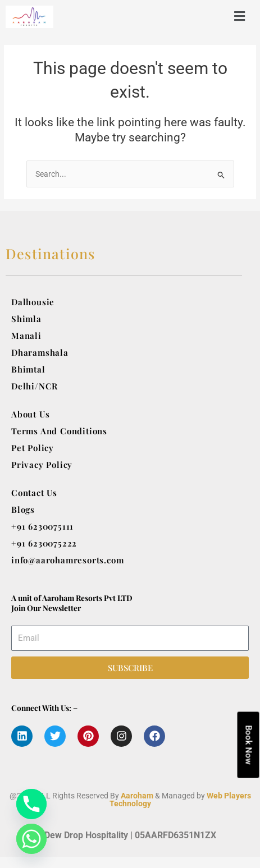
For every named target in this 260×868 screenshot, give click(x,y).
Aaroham (137, 796)
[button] (179, 16)
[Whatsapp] (31, 839)
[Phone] (31, 804)
